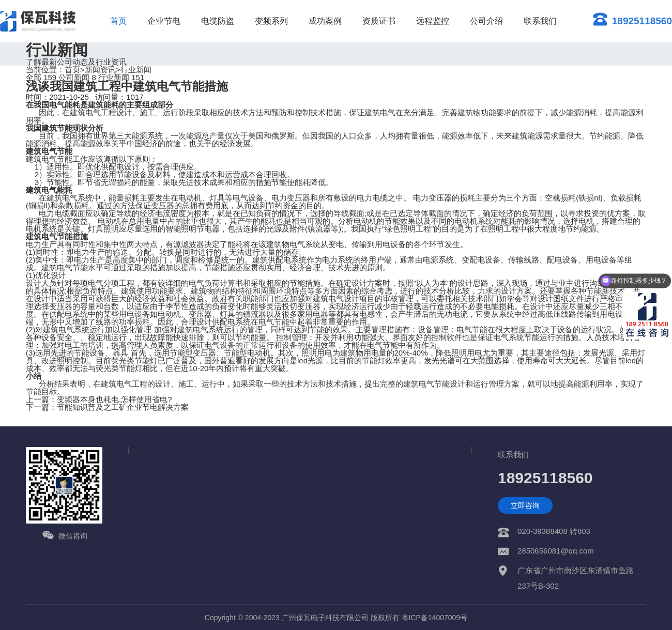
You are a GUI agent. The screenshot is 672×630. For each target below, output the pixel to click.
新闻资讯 (100, 70)
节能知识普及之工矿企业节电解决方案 (123, 407)
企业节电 (164, 21)
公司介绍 (486, 21)
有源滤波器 (185, 244)
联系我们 (540, 21)
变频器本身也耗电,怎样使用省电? (114, 399)
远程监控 (433, 21)
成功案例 (325, 21)
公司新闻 (77, 77)
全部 (41, 77)
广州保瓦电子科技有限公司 (325, 618)
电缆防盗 (218, 21)
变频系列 (271, 21)
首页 (118, 21)
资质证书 (379, 21)
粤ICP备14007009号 (435, 618)
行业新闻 (136, 70)
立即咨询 (525, 505)
